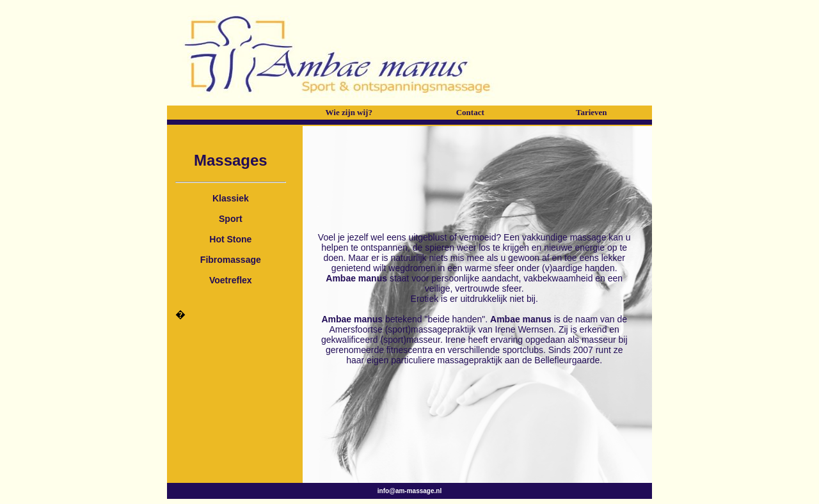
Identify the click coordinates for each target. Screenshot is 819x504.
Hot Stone (230, 239)
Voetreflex (231, 280)
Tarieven (592, 112)
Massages (231, 160)
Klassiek (231, 198)
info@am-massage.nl (409, 491)
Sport (231, 219)
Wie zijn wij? (349, 112)
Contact (470, 112)
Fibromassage (231, 260)
